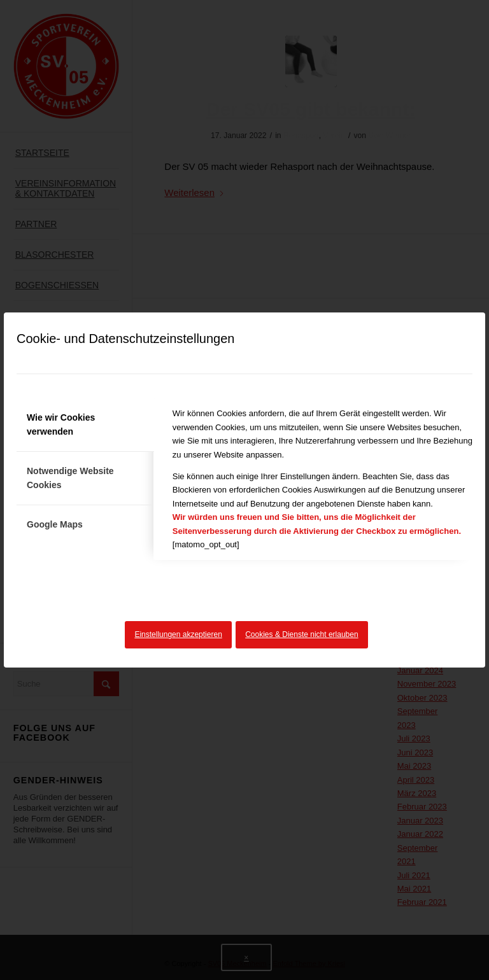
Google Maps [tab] (55, 524)
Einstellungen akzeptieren (178, 634)
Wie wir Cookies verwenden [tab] (61, 424)
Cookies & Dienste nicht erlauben (301, 634)
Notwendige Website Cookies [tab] (70, 478)
